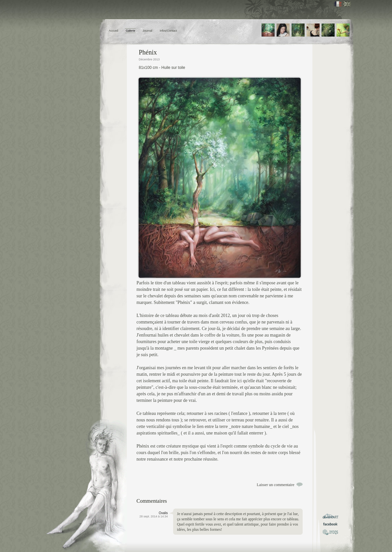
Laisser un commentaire (275, 485)
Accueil (114, 31)
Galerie (130, 31)
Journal (147, 31)
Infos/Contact (168, 31)
